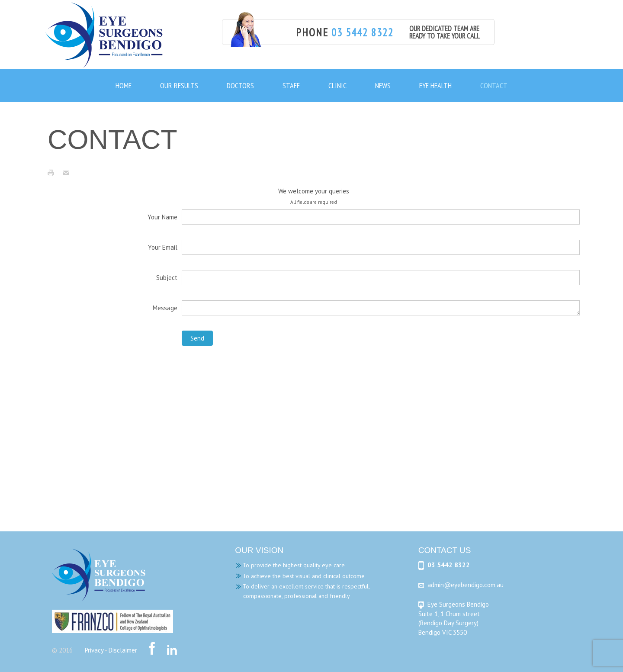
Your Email (163, 247)
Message (165, 308)
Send (197, 338)
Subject (167, 278)
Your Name (162, 217)
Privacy (94, 650)
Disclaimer (123, 650)
